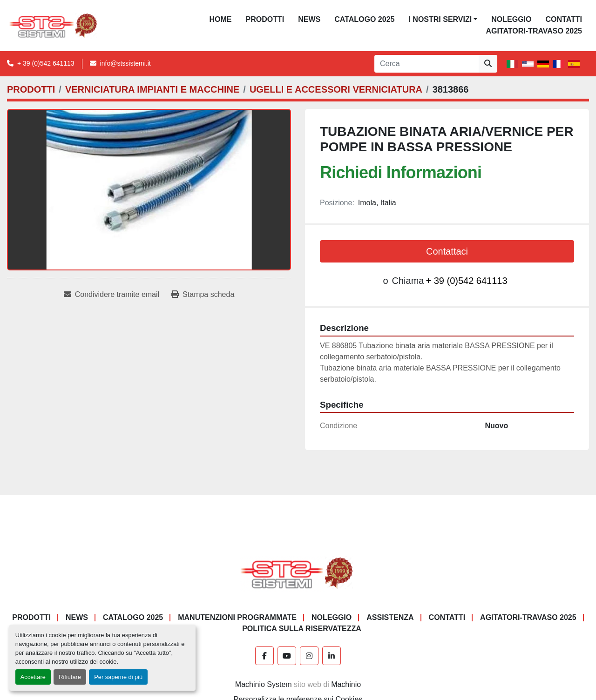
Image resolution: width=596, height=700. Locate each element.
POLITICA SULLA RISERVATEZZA (302, 629)
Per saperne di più (118, 677)
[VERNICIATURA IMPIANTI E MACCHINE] (152, 89)
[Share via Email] (112, 295)
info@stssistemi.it (125, 63)
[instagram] (309, 656)
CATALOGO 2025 (364, 19)
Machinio (346, 684)
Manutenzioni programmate (237, 617)
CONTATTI (564, 19)
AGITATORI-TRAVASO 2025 (534, 31)
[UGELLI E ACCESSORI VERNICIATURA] (336, 89)
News (309, 19)
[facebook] (264, 656)
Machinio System (264, 684)
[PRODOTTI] (31, 89)
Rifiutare (70, 677)
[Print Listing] (203, 295)
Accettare (33, 677)
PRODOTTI (265, 19)
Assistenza (390, 617)
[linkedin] (332, 656)
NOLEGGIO (511, 19)
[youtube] (287, 656)
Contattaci (447, 251)
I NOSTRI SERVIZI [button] (440, 19)
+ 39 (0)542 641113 (46, 63)
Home (221, 19)
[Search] (427, 64)
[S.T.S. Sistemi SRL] (298, 572)
